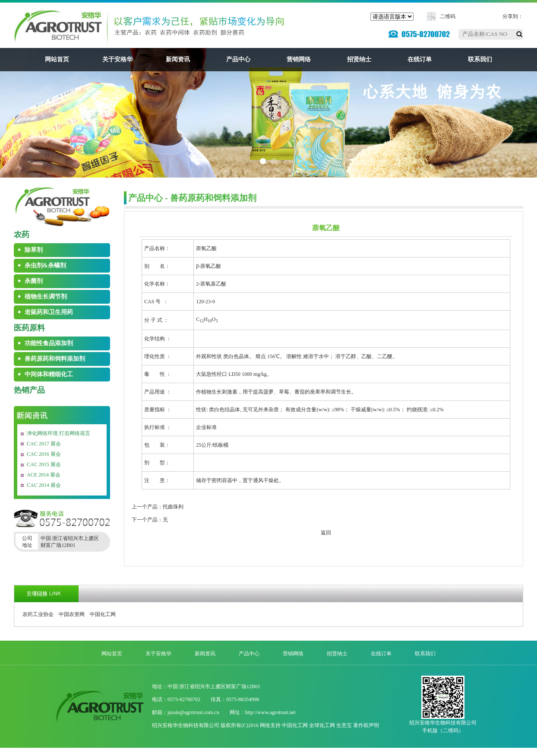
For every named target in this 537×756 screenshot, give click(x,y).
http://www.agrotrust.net (270, 712)
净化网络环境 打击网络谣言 (58, 433)
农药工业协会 (38, 614)
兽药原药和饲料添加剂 (55, 359)
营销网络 (299, 59)
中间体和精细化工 (49, 374)
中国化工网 (103, 614)
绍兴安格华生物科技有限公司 (186, 725)
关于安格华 (117, 59)
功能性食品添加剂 (49, 343)
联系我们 (480, 59)
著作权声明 (366, 725)
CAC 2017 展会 (44, 444)
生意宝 (344, 725)
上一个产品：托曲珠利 (158, 507)
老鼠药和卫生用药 (49, 312)
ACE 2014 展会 (44, 475)
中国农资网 (72, 614)
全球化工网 (322, 725)
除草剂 (34, 250)
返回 (326, 533)
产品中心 (238, 59)
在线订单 (420, 59)
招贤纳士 (359, 59)
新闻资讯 (178, 59)
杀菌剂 (34, 281)
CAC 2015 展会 (44, 464)
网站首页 (57, 59)
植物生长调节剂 (46, 297)
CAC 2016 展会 (44, 454)
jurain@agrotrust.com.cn (193, 712)
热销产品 (29, 390)
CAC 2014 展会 (44, 485)
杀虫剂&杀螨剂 (45, 265)
